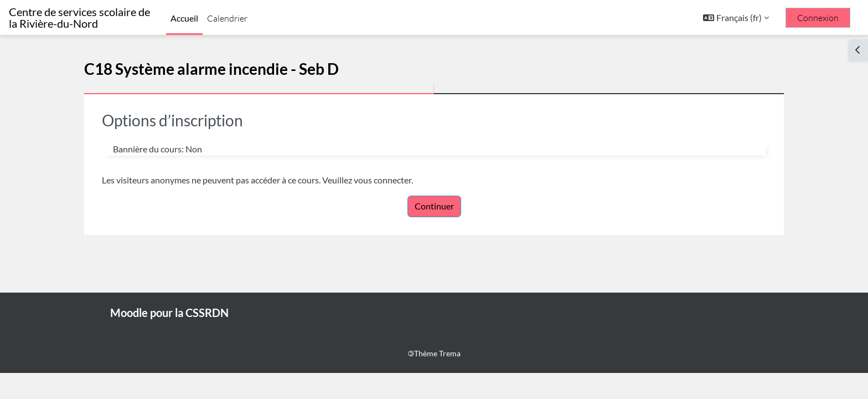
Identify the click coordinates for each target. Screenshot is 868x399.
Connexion (818, 18)
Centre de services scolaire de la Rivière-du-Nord (79, 18)
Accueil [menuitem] (184, 18)
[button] (736, 18)
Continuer (434, 206)
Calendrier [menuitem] (227, 18)
